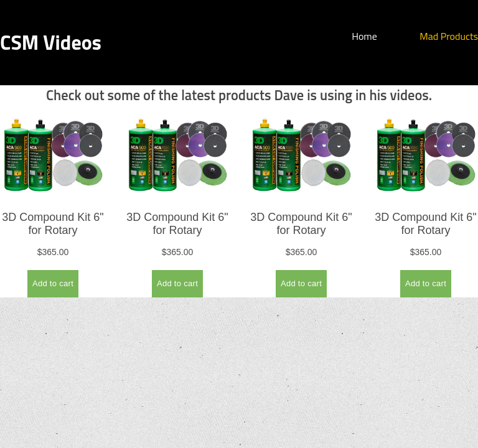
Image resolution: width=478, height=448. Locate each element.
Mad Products (449, 36)
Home (364, 36)
